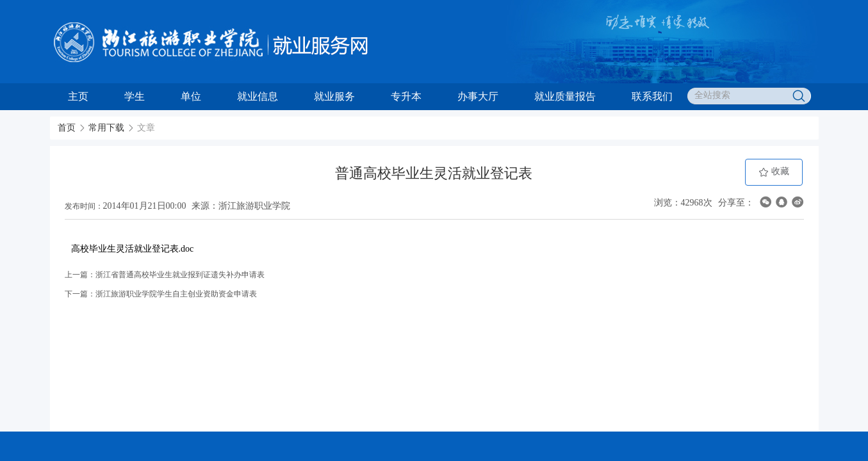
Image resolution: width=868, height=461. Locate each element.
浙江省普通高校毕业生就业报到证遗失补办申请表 (180, 275)
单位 (191, 96)
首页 (67, 128)
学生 (135, 96)
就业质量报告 (565, 96)
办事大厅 (478, 96)
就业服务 (334, 96)
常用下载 (106, 128)
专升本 (406, 96)
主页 (78, 96)
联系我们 (652, 96)
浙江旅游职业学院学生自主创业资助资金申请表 (176, 294)
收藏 (774, 172)
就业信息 (258, 96)
